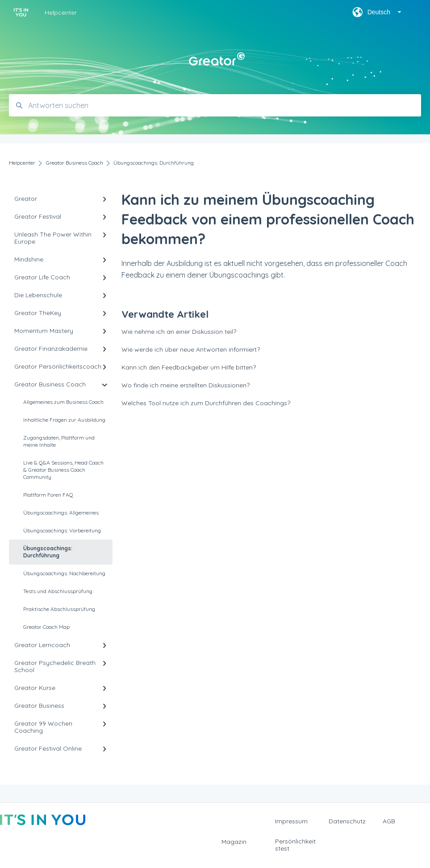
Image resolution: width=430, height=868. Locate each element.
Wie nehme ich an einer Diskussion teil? (179, 332)
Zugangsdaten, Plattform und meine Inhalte (59, 441)
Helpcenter (61, 12)
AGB (389, 821)
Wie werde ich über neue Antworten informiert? (191, 349)
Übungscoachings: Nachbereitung (64, 573)
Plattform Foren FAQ (48, 495)
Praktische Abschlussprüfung (59, 609)
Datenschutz (347, 821)
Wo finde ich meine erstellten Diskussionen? (186, 385)
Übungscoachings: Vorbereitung (62, 530)
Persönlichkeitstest (295, 845)
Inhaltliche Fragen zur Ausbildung (64, 420)
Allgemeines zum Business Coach (63, 402)
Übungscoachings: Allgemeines (61, 513)
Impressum (291, 821)
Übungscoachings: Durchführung (48, 552)
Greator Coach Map (46, 627)
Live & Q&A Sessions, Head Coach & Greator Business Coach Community (63, 470)
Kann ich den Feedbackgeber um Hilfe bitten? (189, 367)
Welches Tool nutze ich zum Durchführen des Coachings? (206, 403)
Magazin (234, 842)
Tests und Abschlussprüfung (58, 591)
